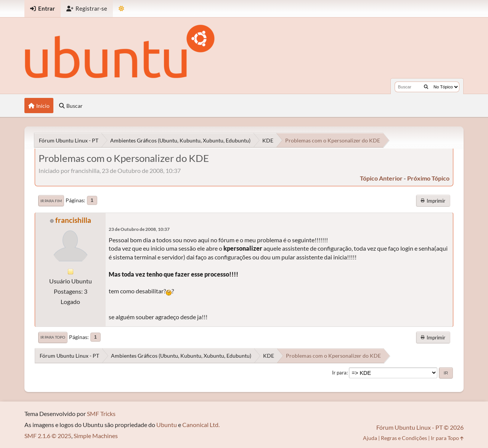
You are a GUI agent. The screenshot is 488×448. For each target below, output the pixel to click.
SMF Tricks (101, 414)
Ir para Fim (51, 201)
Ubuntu (167, 425)
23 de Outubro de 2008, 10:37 (139, 229)
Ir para (339, 373)
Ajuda (370, 438)
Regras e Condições (404, 438)
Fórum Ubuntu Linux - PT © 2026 (420, 427)
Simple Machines (96, 436)
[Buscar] (426, 87)
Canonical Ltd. (201, 425)
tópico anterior (381, 178)
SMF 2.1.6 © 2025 (48, 436)
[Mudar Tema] (121, 9)
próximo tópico (428, 178)
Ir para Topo (53, 337)
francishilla (73, 220)
